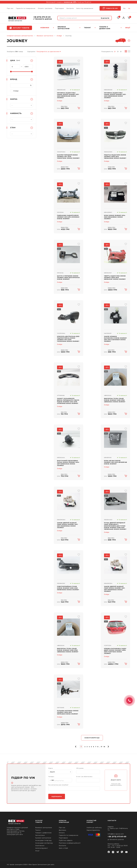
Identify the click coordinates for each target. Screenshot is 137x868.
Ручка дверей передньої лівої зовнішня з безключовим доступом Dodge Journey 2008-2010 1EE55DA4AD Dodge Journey (115, 526)
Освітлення (40, 846)
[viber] (122, 852)
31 (118, 52)
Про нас (10, 8)
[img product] (68, 71)
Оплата (62, 833)
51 (121, 52)
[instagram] (113, 852)
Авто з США (64, 848)
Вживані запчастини (64, 28)
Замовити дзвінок (43, 19)
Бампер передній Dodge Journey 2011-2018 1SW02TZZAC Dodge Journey (68, 156)
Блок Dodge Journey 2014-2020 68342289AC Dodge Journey (115, 217)
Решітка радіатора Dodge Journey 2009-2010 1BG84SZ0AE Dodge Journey (115, 156)
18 (104, 747)
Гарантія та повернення (26, 8)
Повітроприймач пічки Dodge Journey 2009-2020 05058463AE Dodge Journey (68, 588)
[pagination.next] (108, 747)
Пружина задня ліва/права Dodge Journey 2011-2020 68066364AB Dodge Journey (68, 95)
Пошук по (110, 8)
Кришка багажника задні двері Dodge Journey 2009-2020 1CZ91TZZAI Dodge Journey (115, 651)
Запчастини (40, 835)
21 (115, 52)
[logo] (17, 18)
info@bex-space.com (116, 834)
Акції (128, 28)
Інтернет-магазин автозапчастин (20, 36)
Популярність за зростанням (48, 52)
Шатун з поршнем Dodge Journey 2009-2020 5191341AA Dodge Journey (68, 278)
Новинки (45, 28)
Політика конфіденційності (70, 843)
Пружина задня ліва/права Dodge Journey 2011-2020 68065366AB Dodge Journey (115, 95)
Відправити (57, 797)
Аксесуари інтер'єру (43, 840)
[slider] (11, 72)
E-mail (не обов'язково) (84, 777)
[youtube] (126, 852)
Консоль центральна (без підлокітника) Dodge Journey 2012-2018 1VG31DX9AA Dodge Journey (68, 339)
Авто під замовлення (85, 8)
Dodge (59, 36)
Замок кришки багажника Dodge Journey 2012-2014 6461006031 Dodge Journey (115, 339)
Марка (50, 768)
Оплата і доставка (45, 8)
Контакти (70, 8)
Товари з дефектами (105, 28)
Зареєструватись (93, 830)
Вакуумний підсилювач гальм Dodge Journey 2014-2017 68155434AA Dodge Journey (68, 463)
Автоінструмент (42, 848)
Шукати (105, 18)
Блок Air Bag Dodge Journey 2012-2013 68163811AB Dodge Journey (115, 462)
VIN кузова (80, 768)
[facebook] (109, 852)
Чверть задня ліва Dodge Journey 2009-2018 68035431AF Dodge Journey (115, 278)
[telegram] (117, 852)
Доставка (63, 830)
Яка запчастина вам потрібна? (58, 785)
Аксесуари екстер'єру (44, 843)
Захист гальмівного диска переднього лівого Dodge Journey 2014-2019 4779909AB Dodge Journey (68, 401)
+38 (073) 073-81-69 (42, 17)
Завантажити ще (92, 738)
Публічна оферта (66, 840)
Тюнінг (87, 28)
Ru (124, 8)
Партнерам (59, 8)
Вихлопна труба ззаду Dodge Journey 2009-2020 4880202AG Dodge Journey (115, 400)
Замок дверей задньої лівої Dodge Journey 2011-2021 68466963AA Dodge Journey (68, 525)
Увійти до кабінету (94, 828)
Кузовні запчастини (43, 838)
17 (102, 747)
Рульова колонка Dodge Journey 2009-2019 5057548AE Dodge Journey (68, 712)
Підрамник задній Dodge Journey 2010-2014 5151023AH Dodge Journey (68, 217)
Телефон (51, 777)
